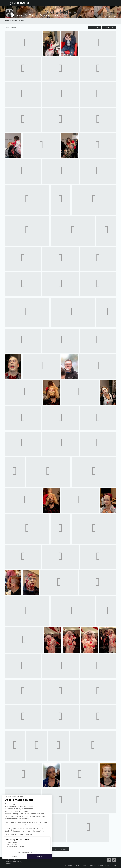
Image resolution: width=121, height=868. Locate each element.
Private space (110, 16)
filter (95, 27)
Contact (8, 864)
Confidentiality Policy (13, 861)
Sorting (109, 27)
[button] (6, 856)
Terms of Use (10, 859)
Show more (60, 849)
